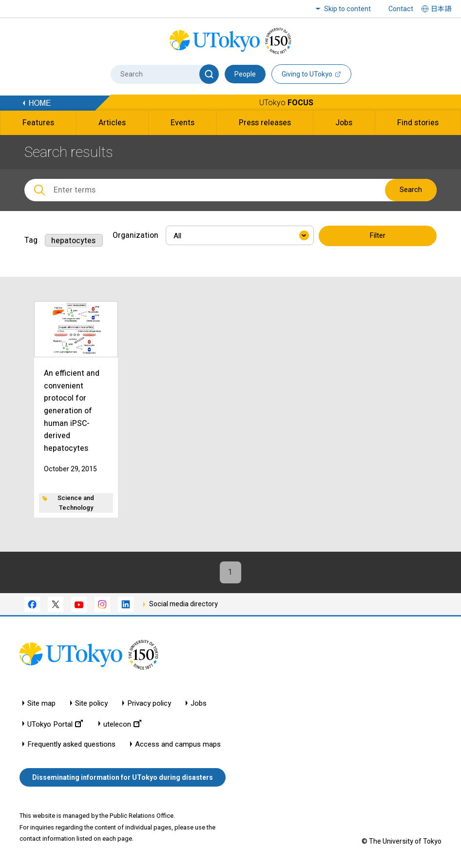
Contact (401, 9)
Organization (135, 235)
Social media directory (183, 604)
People (245, 74)
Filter (377, 236)
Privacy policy (149, 704)
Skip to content (347, 9)
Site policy (91, 704)
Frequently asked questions (71, 744)
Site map (41, 704)
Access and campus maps (178, 744)
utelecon (122, 724)
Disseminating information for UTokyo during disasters (123, 777)
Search (411, 190)
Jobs (199, 704)
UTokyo (286, 103)
